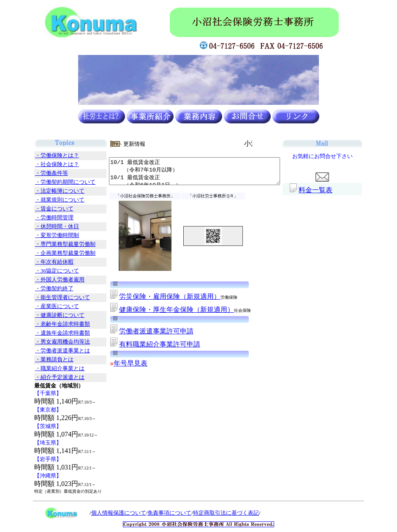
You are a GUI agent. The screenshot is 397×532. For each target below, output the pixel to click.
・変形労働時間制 (47, 235)
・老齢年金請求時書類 (52, 324)
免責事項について (159, 513)
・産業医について (47, 306)
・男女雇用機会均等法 (52, 342)
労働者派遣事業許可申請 (146, 331)
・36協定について (47, 271)
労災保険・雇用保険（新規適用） (160, 296)
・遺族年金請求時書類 (52, 333)
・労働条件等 (41, 173)
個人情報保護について (109, 513)
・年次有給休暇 (44, 262)
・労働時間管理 (44, 218)
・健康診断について (50, 315)
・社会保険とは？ (47, 164)
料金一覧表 (326, 190)
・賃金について (44, 209)
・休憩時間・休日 (47, 226)
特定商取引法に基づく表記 (216, 513)
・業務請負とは (44, 360)
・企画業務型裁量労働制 (55, 253)
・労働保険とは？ (47, 156)
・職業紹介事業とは (50, 368)
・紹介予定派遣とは (50, 377)
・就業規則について (50, 200)
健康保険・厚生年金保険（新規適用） (166, 310)
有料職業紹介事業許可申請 (150, 344)
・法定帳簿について (50, 191)
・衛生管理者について (52, 297)
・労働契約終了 (44, 289)
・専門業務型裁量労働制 (55, 244)
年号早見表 (120, 363)
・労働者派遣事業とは (52, 351)
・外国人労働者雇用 (50, 280)
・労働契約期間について (55, 182)
